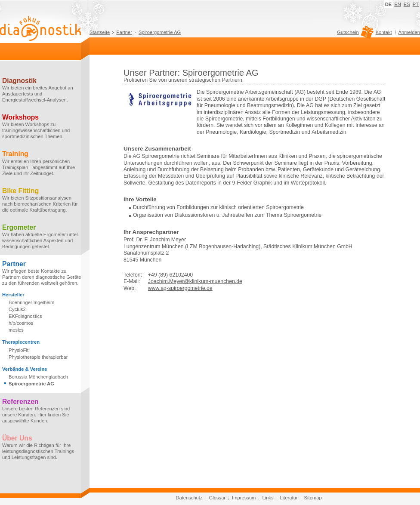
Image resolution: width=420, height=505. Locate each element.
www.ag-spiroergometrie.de (180, 288)
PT (416, 4)
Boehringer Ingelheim (31, 302)
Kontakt (384, 32)
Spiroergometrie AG (160, 32)
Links (268, 498)
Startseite (100, 32)
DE (389, 4)
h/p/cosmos (21, 323)
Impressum (244, 498)
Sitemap (313, 498)
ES (407, 4)
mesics (16, 330)
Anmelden (409, 32)
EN (398, 4)
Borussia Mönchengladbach (38, 377)
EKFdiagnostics (25, 316)
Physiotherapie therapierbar (38, 357)
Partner (124, 32)
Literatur (289, 498)
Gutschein (354, 34)
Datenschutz (189, 498)
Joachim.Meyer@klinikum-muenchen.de (195, 281)
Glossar (218, 498)
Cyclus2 (17, 309)
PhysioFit (19, 350)
